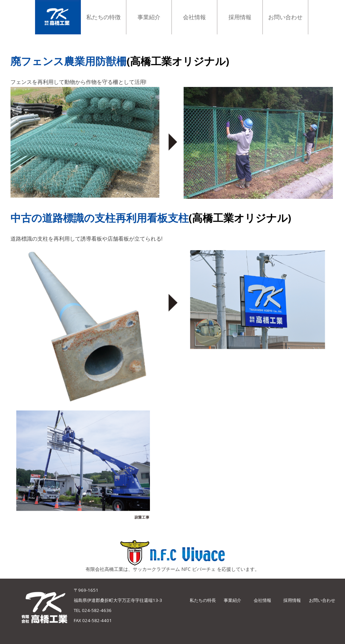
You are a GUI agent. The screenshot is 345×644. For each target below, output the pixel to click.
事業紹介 (232, 600)
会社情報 (262, 600)
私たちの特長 (203, 600)
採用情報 (292, 600)
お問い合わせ (322, 600)
